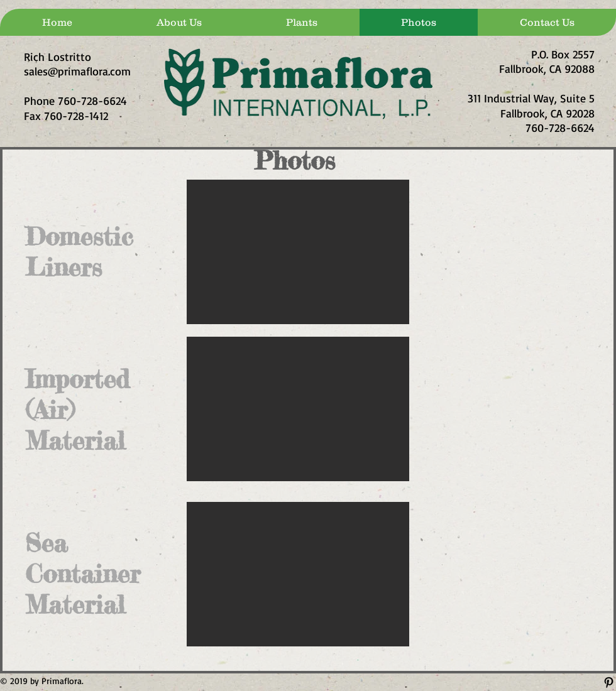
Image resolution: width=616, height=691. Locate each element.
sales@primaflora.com (77, 71)
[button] (298, 252)
